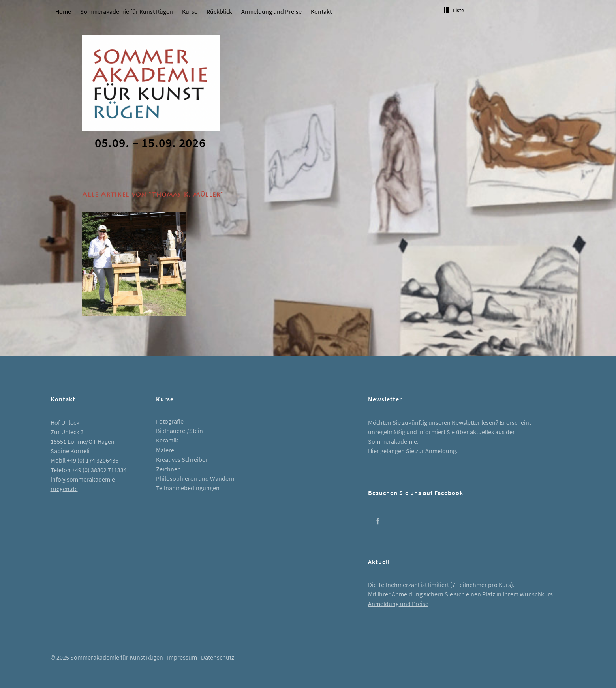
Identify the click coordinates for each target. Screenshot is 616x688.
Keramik (167, 440)
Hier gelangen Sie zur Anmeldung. (413, 451)
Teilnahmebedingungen (188, 488)
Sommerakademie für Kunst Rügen (127, 11)
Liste (458, 10)
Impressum (182, 657)
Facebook (378, 521)
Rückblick (219, 11)
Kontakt (321, 11)
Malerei (166, 450)
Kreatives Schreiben (182, 459)
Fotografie (170, 421)
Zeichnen (168, 469)
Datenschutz (218, 657)
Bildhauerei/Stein (179, 431)
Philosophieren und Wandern (195, 478)
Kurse (190, 11)
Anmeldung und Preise (271, 11)
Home (63, 11)
